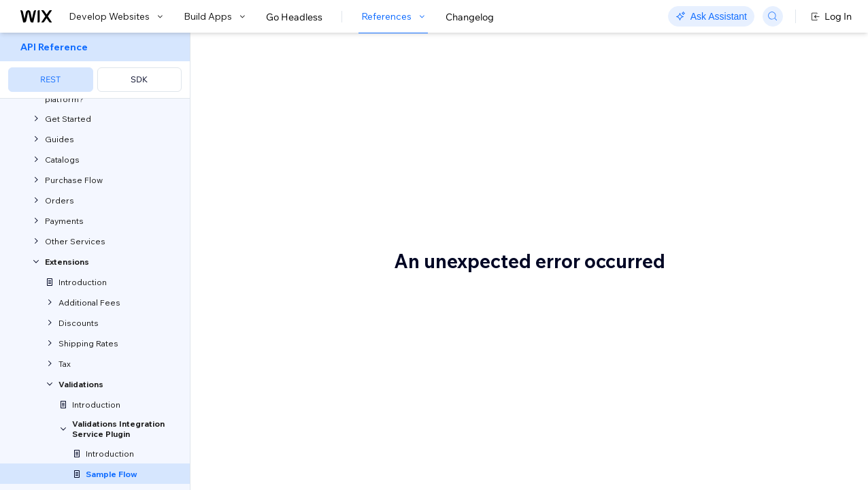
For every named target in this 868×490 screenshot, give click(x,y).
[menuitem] (95, 66)
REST (50, 79)
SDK (139, 79)
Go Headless (294, 17)
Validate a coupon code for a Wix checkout (389, 255)
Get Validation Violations (361, 312)
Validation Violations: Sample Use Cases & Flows (399, 94)
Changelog (470, 17)
